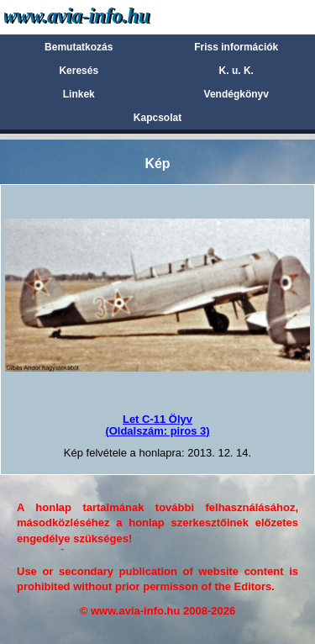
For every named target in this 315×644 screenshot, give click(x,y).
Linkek (79, 94)
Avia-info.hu (106, 16)
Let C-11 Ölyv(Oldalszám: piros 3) (157, 425)
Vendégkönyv (236, 94)
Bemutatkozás (79, 47)
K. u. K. (236, 71)
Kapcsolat (157, 118)
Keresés (79, 71)
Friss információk (236, 47)
